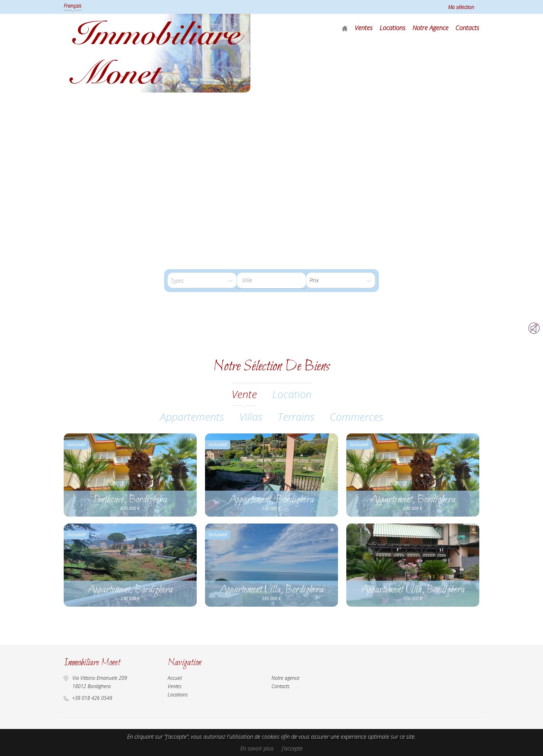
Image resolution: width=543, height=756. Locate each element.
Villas (251, 417)
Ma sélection (461, 7)
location (292, 394)
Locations (393, 28)
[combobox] (271, 280)
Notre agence (430, 28)
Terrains (296, 417)
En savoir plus (257, 748)
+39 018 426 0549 (92, 698)
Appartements (192, 417)
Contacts (467, 28)
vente (244, 394)
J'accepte (292, 748)
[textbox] (277, 280)
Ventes (364, 28)
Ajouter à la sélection (191, 439)
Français (73, 6)
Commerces (357, 417)
